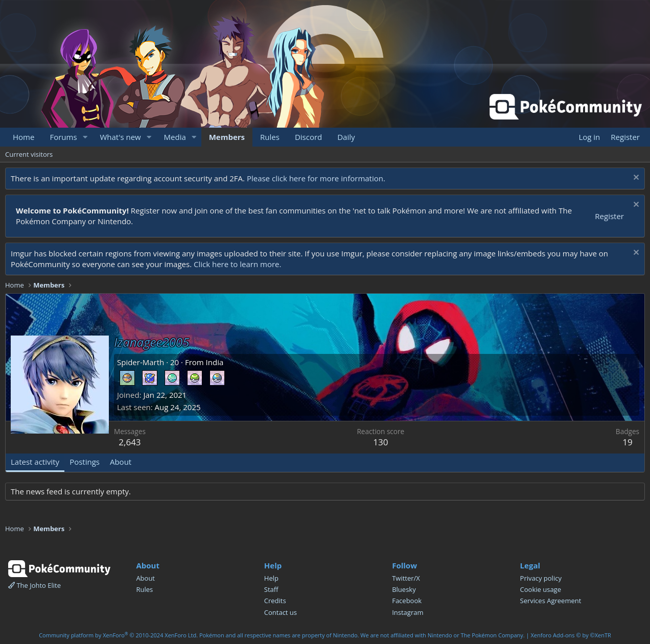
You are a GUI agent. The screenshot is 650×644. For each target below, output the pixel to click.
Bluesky (404, 589)
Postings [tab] (85, 462)
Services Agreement (551, 601)
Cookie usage (541, 589)
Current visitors (29, 154)
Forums (63, 137)
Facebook (407, 601)
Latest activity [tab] (35, 462)
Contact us (281, 612)
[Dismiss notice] (635, 178)
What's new (120, 137)
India (215, 362)
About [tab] (121, 462)
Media (175, 137)
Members (227, 137)
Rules (270, 137)
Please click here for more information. (316, 178)
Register (609, 216)
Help (271, 578)
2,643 (130, 442)
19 (627, 442)
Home (24, 137)
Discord (308, 137)
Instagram (408, 612)
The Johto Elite (34, 585)
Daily (346, 137)
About (145, 578)
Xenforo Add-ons (571, 635)
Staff (271, 589)
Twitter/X (406, 578)
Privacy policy (541, 578)
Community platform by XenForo (118, 635)
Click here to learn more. (238, 264)
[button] (85, 137)
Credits (275, 601)
